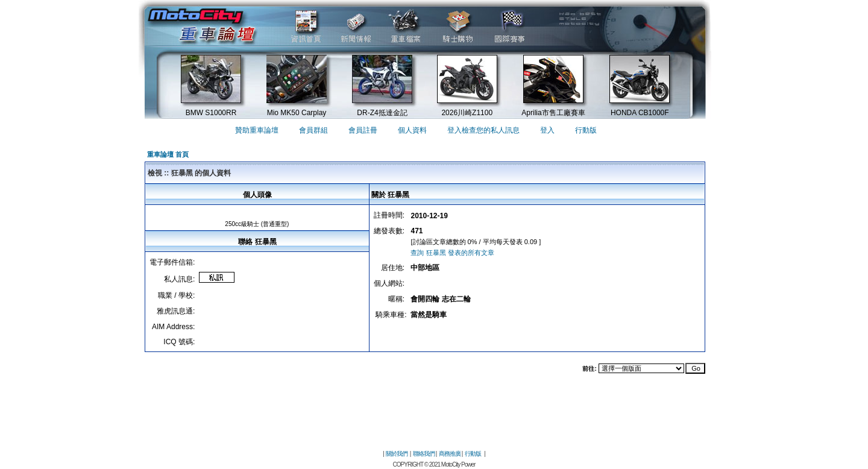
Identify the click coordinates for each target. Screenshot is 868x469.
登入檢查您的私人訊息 (483, 130)
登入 (547, 130)
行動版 (586, 130)
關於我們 (397, 454)
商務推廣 (450, 454)
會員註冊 (363, 130)
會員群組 (313, 130)
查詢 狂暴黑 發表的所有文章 (452, 253)
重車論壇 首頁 (168, 154)
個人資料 (412, 130)
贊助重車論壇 (257, 130)
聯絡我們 (424, 454)
